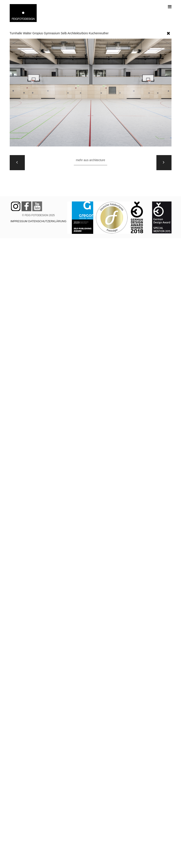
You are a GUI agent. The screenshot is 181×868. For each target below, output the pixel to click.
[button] (168, 32)
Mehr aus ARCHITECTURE (90, 160)
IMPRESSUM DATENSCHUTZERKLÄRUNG (38, 221)
